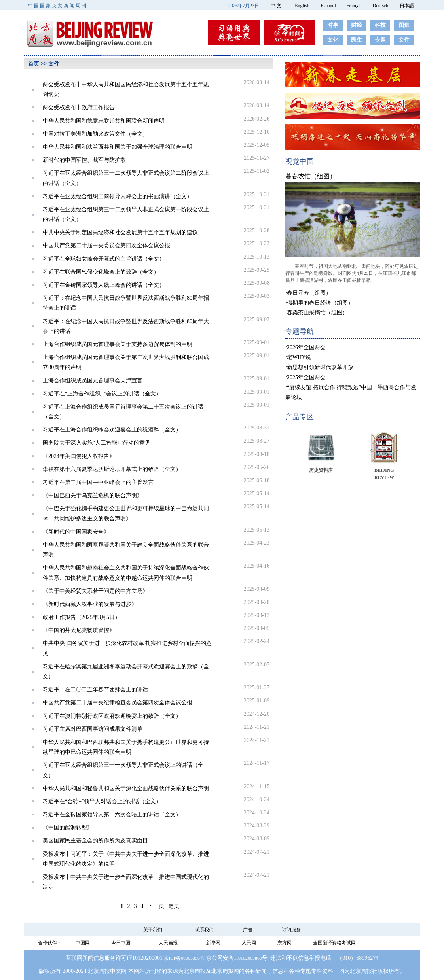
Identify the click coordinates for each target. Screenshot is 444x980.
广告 (248, 930)
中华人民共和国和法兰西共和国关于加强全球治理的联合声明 (118, 147)
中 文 (276, 6)
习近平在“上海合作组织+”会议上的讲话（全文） (102, 394)
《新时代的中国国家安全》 (76, 532)
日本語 (407, 6)
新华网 (213, 943)
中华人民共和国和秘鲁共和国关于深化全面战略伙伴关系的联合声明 (126, 788)
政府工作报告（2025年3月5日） (82, 617)
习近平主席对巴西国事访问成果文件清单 (93, 729)
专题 (380, 40)
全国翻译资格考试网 (334, 943)
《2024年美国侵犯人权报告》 (79, 456)
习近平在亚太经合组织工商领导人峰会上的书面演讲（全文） (118, 196)
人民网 (249, 943)
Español (328, 6)
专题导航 (300, 331)
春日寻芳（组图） (309, 293)
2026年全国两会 (306, 347)
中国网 (83, 943)
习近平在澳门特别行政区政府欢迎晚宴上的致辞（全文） (112, 716)
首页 (34, 64)
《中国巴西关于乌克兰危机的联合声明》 (93, 495)
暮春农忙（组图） (311, 176)
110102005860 (248, 958)
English (302, 6)
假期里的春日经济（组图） (320, 303)
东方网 (285, 943)
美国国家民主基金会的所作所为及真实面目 (95, 841)
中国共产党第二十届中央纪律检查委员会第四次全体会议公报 (118, 703)
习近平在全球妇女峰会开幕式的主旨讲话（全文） (104, 259)
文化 (333, 40)
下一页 (156, 906)
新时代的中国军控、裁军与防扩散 (84, 160)
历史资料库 (321, 470)
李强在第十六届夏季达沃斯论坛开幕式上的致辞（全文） (112, 469)
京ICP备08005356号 (184, 958)
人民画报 (168, 943)
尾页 (174, 906)
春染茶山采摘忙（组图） (317, 313)
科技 (380, 25)
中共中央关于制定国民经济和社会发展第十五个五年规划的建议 (120, 232)
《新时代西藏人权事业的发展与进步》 (90, 604)
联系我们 (204, 930)
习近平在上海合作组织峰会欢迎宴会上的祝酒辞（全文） (112, 430)
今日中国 (121, 943)
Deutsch (380, 6)
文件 (404, 40)
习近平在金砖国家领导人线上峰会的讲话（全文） (104, 285)
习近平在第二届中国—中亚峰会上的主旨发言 (98, 482)
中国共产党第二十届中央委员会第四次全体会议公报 (106, 245)
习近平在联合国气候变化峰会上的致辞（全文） (101, 272)
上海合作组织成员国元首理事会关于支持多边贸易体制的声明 (118, 344)
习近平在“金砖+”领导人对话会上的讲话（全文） (102, 801)
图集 (404, 25)
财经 (357, 25)
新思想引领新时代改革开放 (320, 367)
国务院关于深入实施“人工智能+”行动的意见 (97, 443)
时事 (333, 25)
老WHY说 (299, 357)
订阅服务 (291, 930)
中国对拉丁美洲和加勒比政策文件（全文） (95, 134)
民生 (357, 40)
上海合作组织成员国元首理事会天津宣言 (93, 381)
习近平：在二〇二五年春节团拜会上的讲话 (95, 690)
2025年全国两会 (306, 377)
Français (354, 6)
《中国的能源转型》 (68, 828)
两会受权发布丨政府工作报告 (79, 107)
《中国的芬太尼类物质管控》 (79, 630)
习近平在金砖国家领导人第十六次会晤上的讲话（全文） (112, 814)
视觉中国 (300, 161)
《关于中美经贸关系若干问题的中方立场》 (95, 591)
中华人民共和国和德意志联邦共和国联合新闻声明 (104, 121)
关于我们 (153, 930)
